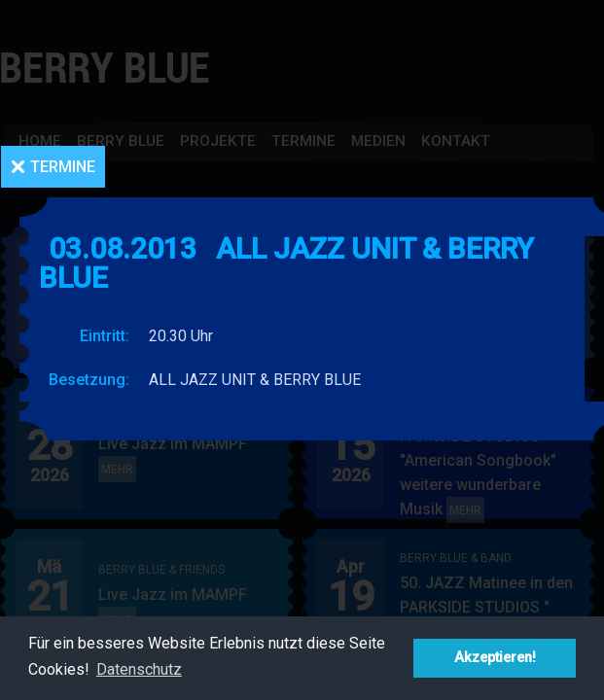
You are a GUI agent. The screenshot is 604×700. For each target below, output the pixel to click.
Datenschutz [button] (139, 669)
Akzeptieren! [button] (495, 658)
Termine (63, 167)
